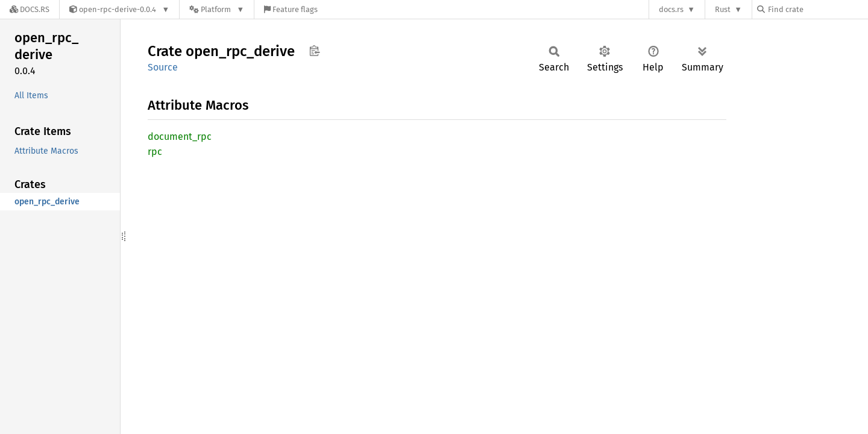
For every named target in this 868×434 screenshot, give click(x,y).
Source (163, 67)
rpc (155, 152)
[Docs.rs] (30, 9)
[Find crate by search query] (817, 9)
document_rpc (180, 137)
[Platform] (217, 9)
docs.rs (671, 9)
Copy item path (314, 51)
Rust (723, 9)
